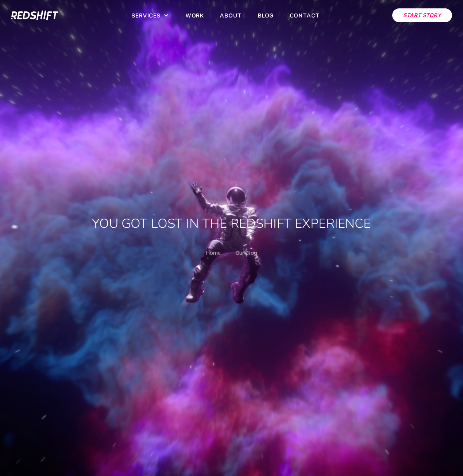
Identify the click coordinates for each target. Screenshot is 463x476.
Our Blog (246, 253)
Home (213, 253)
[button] (150, 15)
